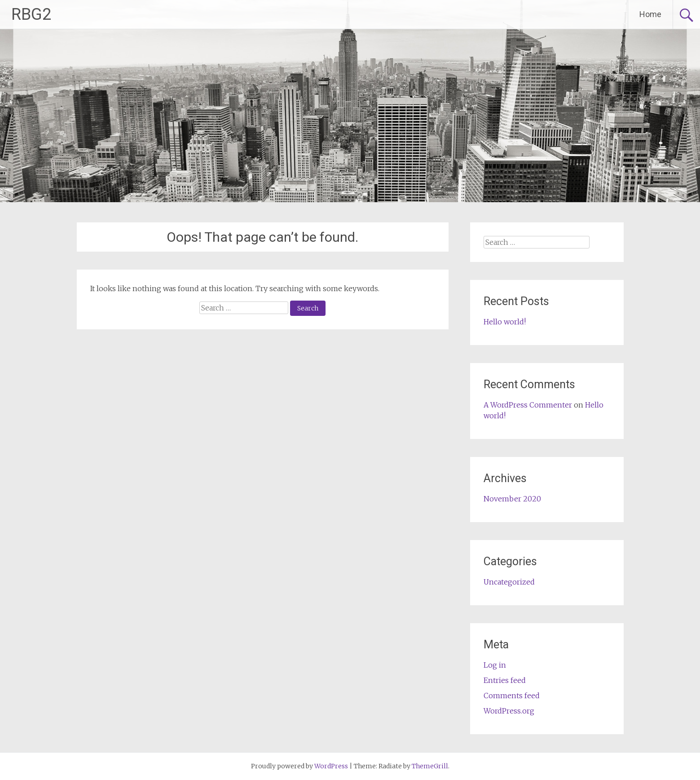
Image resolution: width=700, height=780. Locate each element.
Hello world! (505, 322)
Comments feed (512, 696)
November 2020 (512, 499)
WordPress (331, 766)
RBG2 (31, 14)
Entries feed (505, 680)
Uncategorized (509, 582)
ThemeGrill (430, 766)
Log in (495, 665)
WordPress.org (509, 711)
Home (650, 14)
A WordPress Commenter (528, 405)
